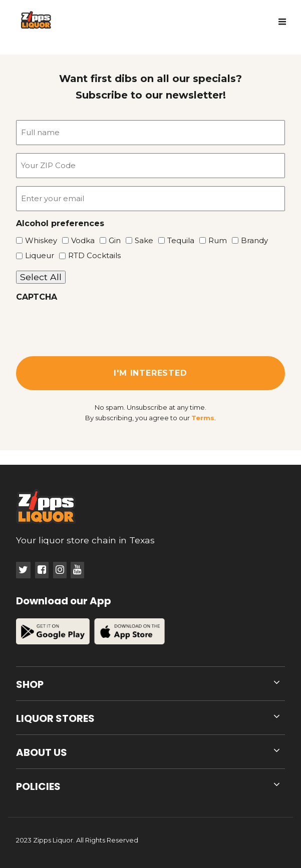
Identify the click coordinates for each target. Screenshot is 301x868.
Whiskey (38, 240)
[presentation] (92, 326)
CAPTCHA (37, 297)
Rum (214, 240)
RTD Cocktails (91, 255)
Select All (41, 277)
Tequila (177, 240)
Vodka (79, 240)
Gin (111, 240)
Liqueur (36, 255)
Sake (140, 240)
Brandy (251, 240)
